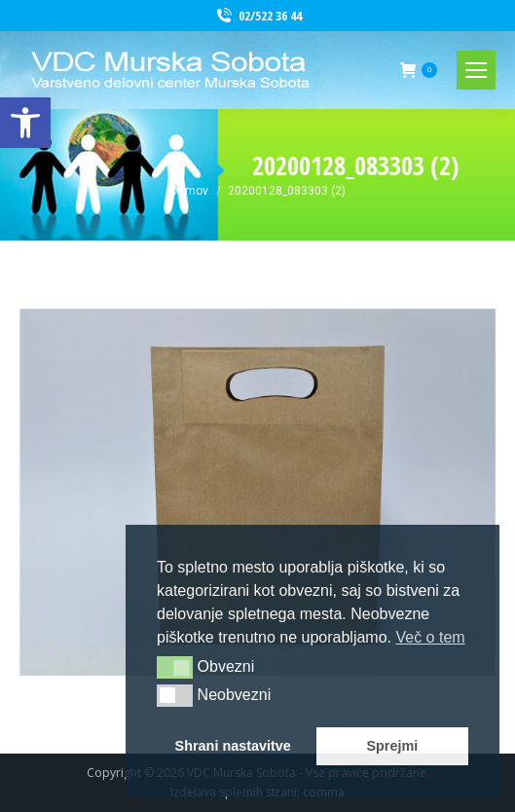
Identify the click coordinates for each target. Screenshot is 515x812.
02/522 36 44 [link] (258, 16)
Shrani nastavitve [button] (233, 746)
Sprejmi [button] (392, 746)
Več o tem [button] (430, 637)
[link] (25, 123)
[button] (175, 667)
